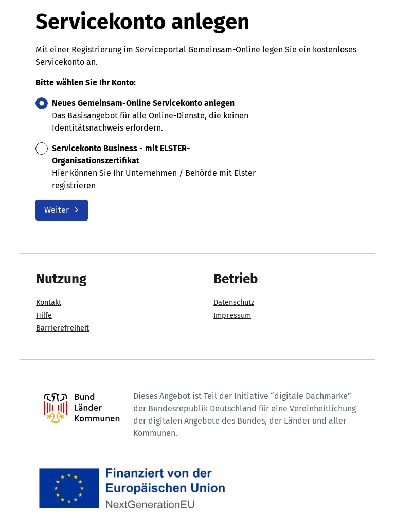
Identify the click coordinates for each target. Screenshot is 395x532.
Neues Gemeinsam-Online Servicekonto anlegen (143, 103)
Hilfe (44, 315)
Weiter (62, 210)
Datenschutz (234, 302)
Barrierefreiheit (62, 328)
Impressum (232, 315)
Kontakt (49, 302)
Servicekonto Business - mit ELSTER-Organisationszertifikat (121, 154)
